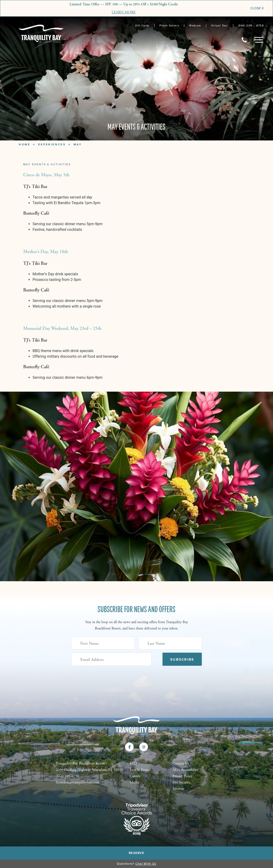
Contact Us (181, 763)
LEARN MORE (124, 12)
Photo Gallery (169, 26)
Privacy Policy (183, 776)
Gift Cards (142, 26)
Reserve (136, 853)
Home (24, 144)
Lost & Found (140, 770)
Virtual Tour (220, 26)
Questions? (137, 864)
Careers (135, 776)
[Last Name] (170, 643)
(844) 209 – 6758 (251, 26)
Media (134, 782)
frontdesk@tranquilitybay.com (77, 782)
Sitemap (178, 789)
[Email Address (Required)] (111, 659)
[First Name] (103, 643)
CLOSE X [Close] (257, 8)
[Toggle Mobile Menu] (259, 40)
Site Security (181, 782)
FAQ (133, 763)
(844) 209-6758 (67, 776)
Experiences (52, 144)
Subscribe (182, 659)
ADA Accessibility (185, 770)
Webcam (195, 26)
